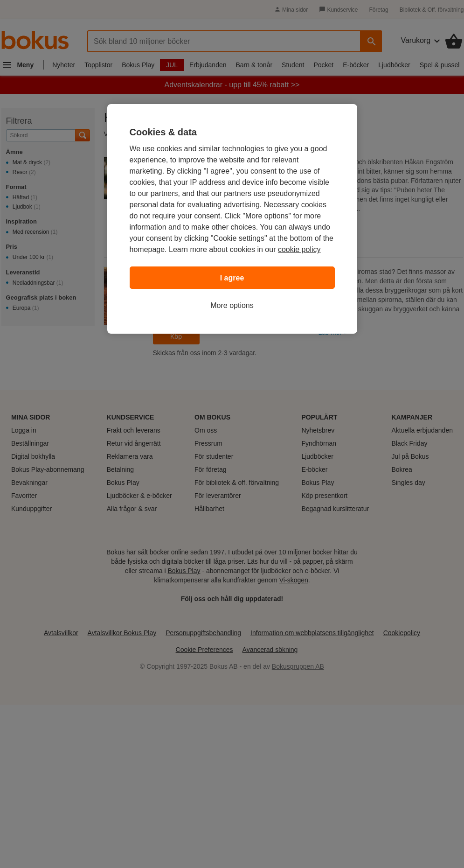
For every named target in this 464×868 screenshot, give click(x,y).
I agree (232, 278)
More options (232, 305)
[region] (232, 219)
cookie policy (299, 249)
